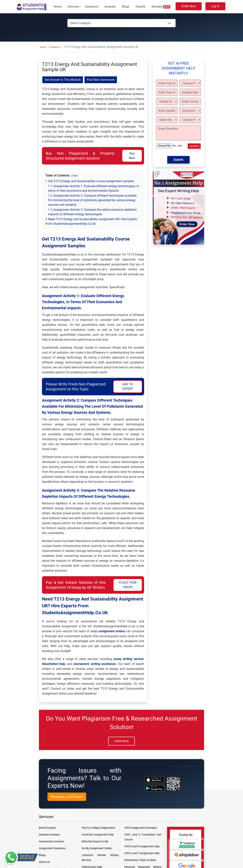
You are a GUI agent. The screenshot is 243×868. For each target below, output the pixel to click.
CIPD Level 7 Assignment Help (142, 853)
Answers (110, 7)
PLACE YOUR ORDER (128, 585)
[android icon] (154, 788)
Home (58, 7)
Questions (92, 7)
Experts (140, 7)
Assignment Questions (52, 848)
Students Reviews (49, 835)
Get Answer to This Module (63, 80)
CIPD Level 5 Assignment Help (142, 846)
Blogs (126, 7)
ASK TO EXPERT (128, 387)
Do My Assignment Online (97, 848)
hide (75, 176)
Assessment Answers (52, 841)
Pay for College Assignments (98, 828)
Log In (215, 6)
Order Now (189, 6)
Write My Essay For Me (95, 841)
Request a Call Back (67, 797)
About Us (44, 862)
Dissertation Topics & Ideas (140, 860)
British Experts (47, 828)
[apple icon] (154, 779)
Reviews (161, 7)
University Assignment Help (98, 835)
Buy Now (132, 156)
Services (73, 7)
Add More (194, 146)
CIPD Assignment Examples (141, 828)
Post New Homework (101, 80)
